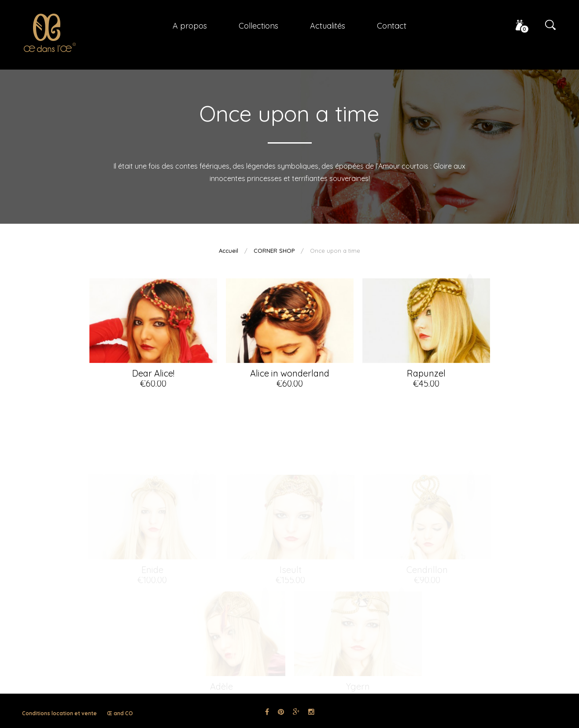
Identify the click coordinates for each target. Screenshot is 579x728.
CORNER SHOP (274, 251)
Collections (258, 26)
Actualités (328, 26)
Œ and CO (120, 713)
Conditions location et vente (59, 713)
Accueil (229, 251)
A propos (190, 26)
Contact (392, 26)
